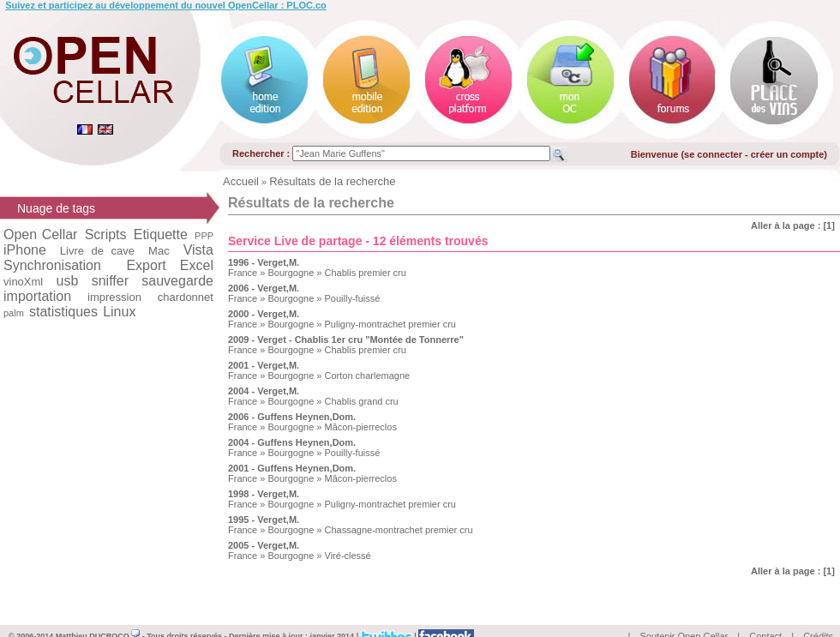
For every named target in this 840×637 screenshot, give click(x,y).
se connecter (713, 154)
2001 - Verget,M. (264, 365)
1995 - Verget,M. (264, 520)
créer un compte (788, 154)
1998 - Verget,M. (264, 494)
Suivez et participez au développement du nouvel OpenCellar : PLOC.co (166, 5)
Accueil (241, 181)
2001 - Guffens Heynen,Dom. (292, 468)
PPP (204, 236)
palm (14, 313)
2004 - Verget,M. (264, 391)
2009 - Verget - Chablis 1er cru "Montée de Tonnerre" (346, 340)
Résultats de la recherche (332, 181)
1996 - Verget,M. (264, 262)
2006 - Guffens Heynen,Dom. (292, 417)
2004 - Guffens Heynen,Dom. (292, 442)
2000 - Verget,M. (264, 314)
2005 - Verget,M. (264, 545)
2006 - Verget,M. (264, 288)
